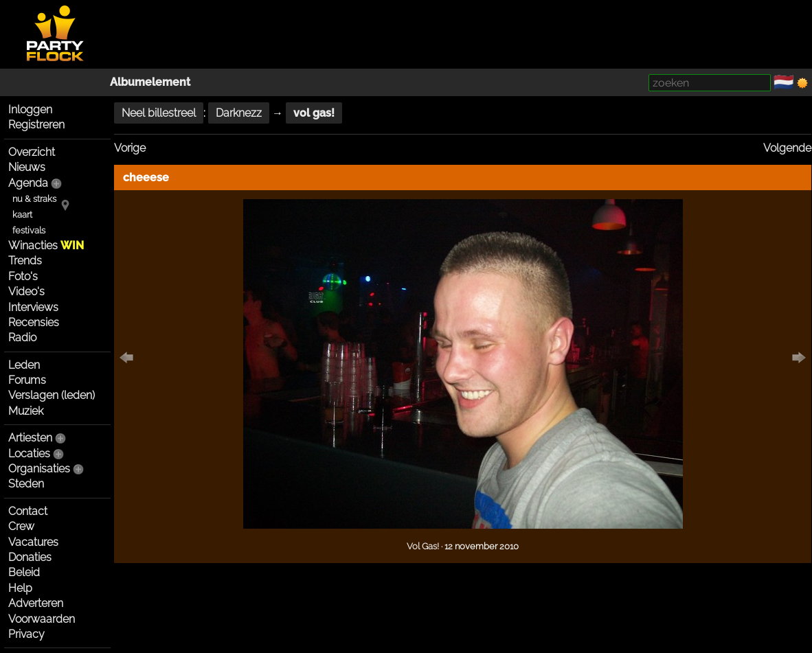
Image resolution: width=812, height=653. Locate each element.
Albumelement (150, 82)
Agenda (28, 183)
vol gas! (314, 113)
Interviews (33, 307)
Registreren (36, 125)
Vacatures (33, 542)
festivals (29, 230)
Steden (26, 484)
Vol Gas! (423, 546)
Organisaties (39, 469)
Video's (26, 291)
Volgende (787, 148)
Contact (28, 511)
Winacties (46, 245)
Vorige (130, 148)
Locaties (29, 454)
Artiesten (30, 438)
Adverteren (36, 603)
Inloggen (30, 110)
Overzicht (32, 152)
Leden (24, 365)
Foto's (23, 276)
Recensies (34, 322)
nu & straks (34, 199)
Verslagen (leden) (52, 395)
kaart (22, 215)
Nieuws (27, 167)
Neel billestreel (159, 113)
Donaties (30, 557)
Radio (22, 337)
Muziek (26, 411)
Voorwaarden (42, 619)
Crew (21, 526)
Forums (27, 380)
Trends (25, 261)
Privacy (26, 634)
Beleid (24, 572)
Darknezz (239, 113)
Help (20, 588)
